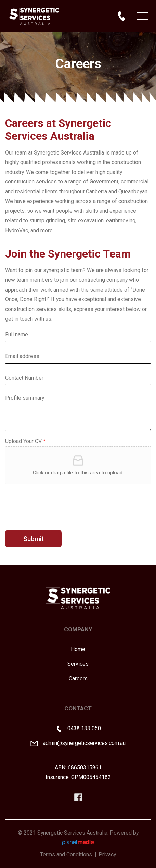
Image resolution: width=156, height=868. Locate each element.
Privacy (107, 855)
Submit (34, 539)
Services (78, 664)
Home (78, 649)
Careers (78, 679)
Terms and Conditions (66, 855)
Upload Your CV (25, 441)
